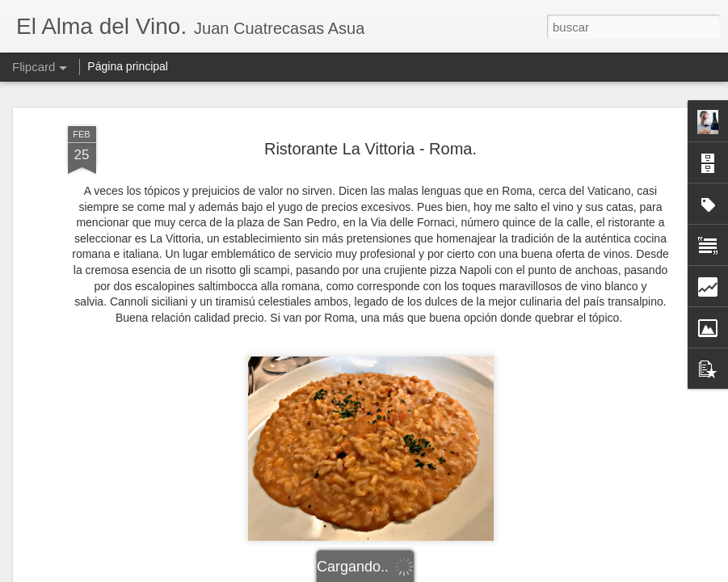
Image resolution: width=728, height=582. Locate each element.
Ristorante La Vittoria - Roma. (370, 149)
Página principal (128, 66)
